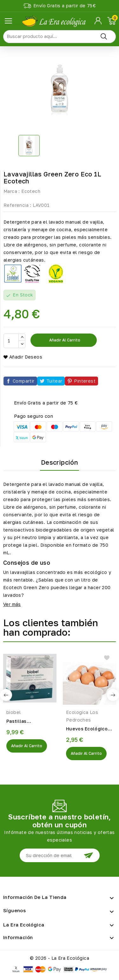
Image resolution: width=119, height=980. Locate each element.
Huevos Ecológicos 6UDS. (88, 729)
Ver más (12, 604)
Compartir (24, 381)
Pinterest (85, 381)
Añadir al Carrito (27, 746)
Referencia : (17, 205)
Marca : (12, 191)
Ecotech (31, 191)
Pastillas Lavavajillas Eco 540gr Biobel (25, 722)
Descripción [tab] (60, 462)
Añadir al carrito (64, 340)
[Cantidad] (11, 341)
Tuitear (54, 381)
